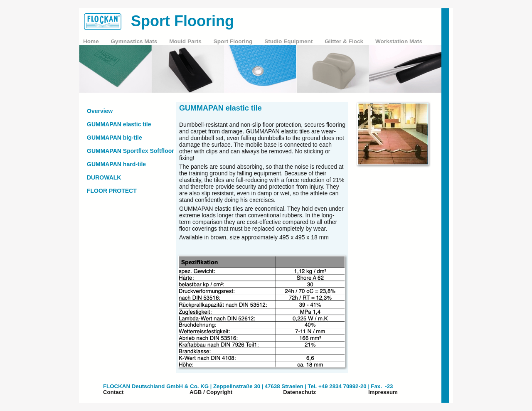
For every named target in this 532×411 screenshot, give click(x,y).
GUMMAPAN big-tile (115, 138)
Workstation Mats (399, 41)
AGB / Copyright (211, 392)
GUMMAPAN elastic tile (119, 124)
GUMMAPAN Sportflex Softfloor (131, 151)
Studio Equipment (289, 41)
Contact (113, 392)
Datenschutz (299, 392)
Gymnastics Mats (135, 41)
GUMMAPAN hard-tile (116, 164)
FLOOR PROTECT (112, 191)
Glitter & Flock (345, 41)
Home (92, 41)
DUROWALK (104, 177)
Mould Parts (186, 41)
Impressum (383, 392)
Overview (100, 111)
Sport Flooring (234, 41)
